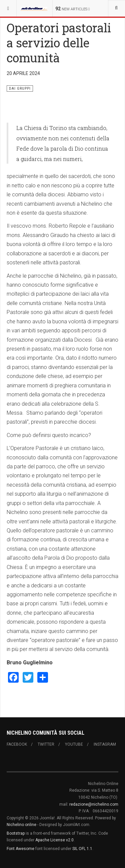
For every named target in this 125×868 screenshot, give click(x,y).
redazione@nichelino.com (94, 804)
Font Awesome (20, 849)
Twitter (46, 744)
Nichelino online (21, 825)
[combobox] (116, 8)
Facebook (17, 744)
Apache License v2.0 (54, 840)
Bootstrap (16, 833)
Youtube (74, 744)
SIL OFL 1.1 (82, 849)
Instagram (105, 744)
